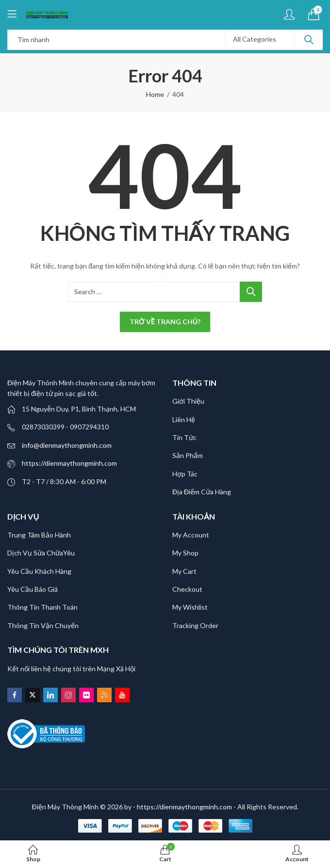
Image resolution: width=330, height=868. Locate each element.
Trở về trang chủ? (165, 322)
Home (155, 94)
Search (309, 40)
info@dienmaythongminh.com (67, 445)
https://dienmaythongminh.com (69, 463)
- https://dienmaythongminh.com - (185, 807)
